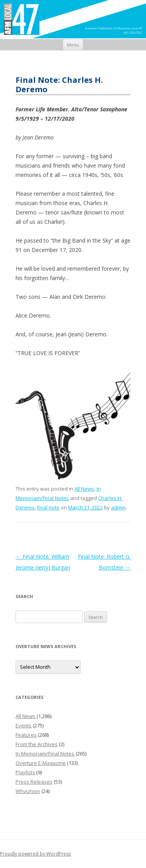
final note (48, 507)
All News (84, 489)
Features (26, 735)
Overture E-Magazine (41, 763)
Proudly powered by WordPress (35, 854)
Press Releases (34, 782)
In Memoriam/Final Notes (45, 754)
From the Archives (37, 744)
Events (24, 725)
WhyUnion (28, 791)
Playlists (25, 772)
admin (118, 507)
